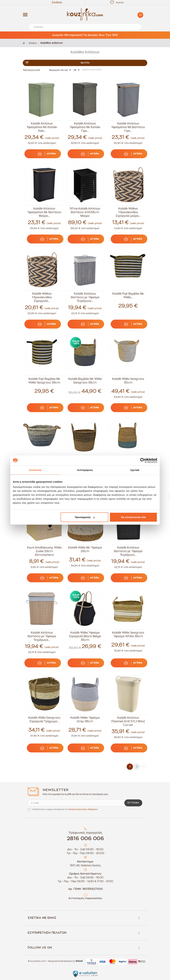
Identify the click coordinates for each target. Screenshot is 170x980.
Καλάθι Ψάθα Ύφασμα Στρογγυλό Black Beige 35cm (85, 636)
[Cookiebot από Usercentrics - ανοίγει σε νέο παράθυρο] (143, 460)
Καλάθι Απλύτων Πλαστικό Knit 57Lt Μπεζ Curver (128, 721)
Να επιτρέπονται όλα (133, 517)
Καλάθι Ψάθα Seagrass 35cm (128, 381)
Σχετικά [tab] (135, 470)
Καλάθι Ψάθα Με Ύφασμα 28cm (85, 549)
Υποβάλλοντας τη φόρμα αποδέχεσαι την (65, 809)
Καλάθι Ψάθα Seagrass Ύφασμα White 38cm (128, 634)
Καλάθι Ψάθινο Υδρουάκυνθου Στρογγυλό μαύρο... (128, 212)
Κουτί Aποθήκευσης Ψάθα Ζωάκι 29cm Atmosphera (44, 551)
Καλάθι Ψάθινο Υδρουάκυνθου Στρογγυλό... (42, 297)
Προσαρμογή (85, 517)
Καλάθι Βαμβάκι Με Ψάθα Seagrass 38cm (85, 381)
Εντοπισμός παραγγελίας (85, 898)
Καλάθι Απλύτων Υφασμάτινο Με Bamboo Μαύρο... (44, 212)
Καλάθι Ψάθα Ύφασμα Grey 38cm (85, 719)
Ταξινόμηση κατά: (32, 70)
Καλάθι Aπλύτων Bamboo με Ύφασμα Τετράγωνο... (85, 297)
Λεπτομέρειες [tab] (85, 470)
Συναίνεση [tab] (35, 470)
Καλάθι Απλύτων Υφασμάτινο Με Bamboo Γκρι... (128, 127)
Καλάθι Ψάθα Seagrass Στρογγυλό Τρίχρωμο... (44, 719)
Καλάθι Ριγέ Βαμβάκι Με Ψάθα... (128, 295)
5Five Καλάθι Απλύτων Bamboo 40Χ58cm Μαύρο (85, 212)
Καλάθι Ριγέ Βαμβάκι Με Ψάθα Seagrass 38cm (44, 381)
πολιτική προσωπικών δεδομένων (83, 809)
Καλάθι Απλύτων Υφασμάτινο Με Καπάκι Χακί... (42, 127)
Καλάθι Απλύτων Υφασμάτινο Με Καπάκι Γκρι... (85, 127)
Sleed (79, 961)
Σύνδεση (57, 2)
